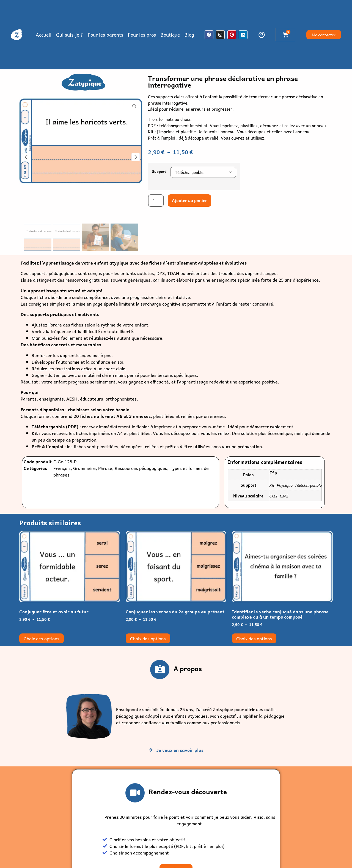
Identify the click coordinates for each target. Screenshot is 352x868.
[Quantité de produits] (156, 201)
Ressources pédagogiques (141, 468)
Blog (189, 35)
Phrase (105, 468)
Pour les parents (105, 35)
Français (62, 468)
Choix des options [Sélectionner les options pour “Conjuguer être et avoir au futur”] (42, 638)
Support (159, 171)
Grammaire (84, 468)
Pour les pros (142, 35)
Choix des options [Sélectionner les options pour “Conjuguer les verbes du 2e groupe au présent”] (148, 638)
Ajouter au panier (189, 200)
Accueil (44, 35)
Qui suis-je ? (70, 35)
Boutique (170, 35)
